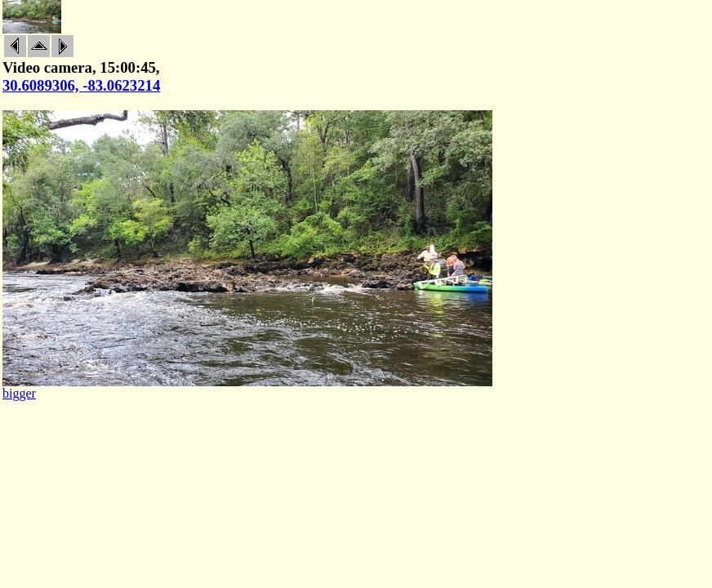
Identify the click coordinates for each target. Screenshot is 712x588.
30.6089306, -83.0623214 (81, 85)
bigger (19, 393)
